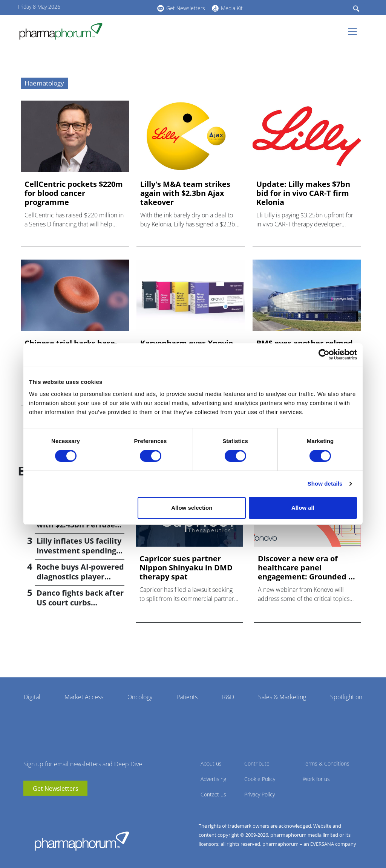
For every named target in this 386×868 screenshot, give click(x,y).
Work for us (316, 779)
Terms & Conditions (326, 763)
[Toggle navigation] (355, 31)
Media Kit (232, 8)
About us (211, 763)
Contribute (257, 763)
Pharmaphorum (82, 841)
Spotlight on (346, 697)
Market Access (84, 697)
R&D (228, 697)
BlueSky (131, 7)
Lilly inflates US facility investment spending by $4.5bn (79, 551)
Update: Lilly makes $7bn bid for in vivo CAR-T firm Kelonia (303, 193)
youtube (108, 7)
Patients (187, 697)
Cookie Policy (260, 779)
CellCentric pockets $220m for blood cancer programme (74, 193)
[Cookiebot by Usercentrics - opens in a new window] (324, 355)
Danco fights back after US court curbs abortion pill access (80, 603)
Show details (325, 484)
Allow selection (192, 508)
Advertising (213, 779)
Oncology (140, 697)
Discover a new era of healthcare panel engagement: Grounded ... (306, 568)
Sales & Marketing (282, 697)
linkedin (119, 7)
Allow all (303, 508)
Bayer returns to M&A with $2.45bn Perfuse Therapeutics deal (77, 525)
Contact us (213, 794)
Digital (32, 697)
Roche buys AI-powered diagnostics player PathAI (80, 577)
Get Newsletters (186, 8)
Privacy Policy (260, 794)
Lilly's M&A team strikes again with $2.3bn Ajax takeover (185, 193)
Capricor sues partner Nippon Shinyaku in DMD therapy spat (186, 568)
